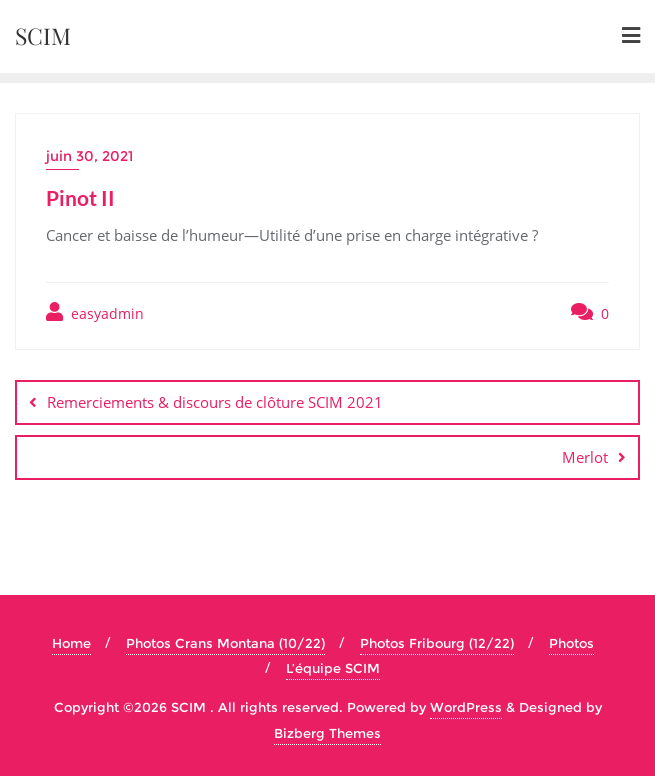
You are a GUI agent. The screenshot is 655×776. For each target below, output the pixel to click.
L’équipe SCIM (333, 668)
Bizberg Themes (327, 733)
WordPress (466, 707)
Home (71, 643)
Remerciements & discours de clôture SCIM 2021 (215, 402)
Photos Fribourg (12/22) (437, 643)
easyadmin (95, 312)
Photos (571, 643)
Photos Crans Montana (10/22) (225, 643)
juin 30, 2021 (89, 156)
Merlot (585, 457)
